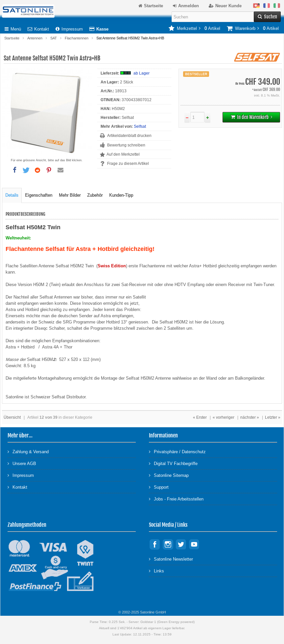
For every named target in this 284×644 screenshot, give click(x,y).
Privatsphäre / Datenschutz (177, 451)
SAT (54, 38)
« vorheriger (224, 417)
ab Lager (142, 73)
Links (156, 571)
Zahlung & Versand (28, 451)
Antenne (164, 378)
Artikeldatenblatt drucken (129, 136)
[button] (14, 170)
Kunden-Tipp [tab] (121, 195)
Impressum (69, 29)
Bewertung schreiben (126, 145)
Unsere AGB (22, 463)
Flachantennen (77, 38)
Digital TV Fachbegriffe (173, 463)
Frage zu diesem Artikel (128, 164)
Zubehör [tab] (95, 195)
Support (159, 487)
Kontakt (38, 29)
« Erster (200, 417)
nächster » (250, 417)
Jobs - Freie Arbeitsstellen (176, 499)
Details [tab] (12, 195)
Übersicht (12, 417)
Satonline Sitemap (169, 475)
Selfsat (140, 126)
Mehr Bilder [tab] (70, 195)
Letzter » (273, 417)
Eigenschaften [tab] (39, 195)
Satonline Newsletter (171, 559)
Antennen (35, 38)
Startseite (12, 38)
